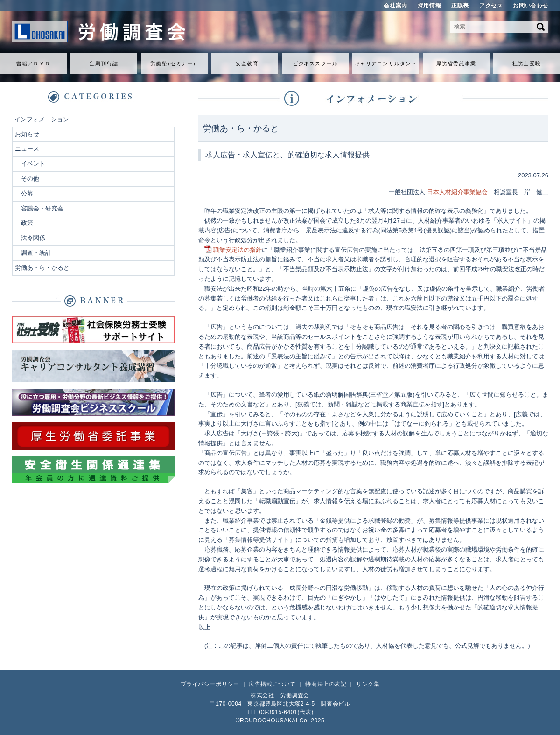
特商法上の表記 (326, 684)
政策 (27, 223)
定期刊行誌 (104, 63)
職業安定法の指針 (238, 250)
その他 (30, 178)
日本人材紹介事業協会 (457, 192)
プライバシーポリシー (210, 684)
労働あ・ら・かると (42, 268)
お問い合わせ (531, 6)
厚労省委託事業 (456, 63)
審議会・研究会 (42, 208)
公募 (27, 193)
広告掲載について (272, 684)
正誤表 (460, 6)
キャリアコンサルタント (386, 63)
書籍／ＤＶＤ (33, 63)
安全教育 (247, 63)
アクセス (491, 6)
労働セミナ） (174, 63)
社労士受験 (527, 63)
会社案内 (395, 6)
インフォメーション (42, 119)
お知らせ (27, 134)
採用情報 (429, 6)
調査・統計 (36, 253)
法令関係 (33, 238)
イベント (33, 164)
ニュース (27, 149)
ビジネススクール (315, 63)
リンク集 (368, 684)
